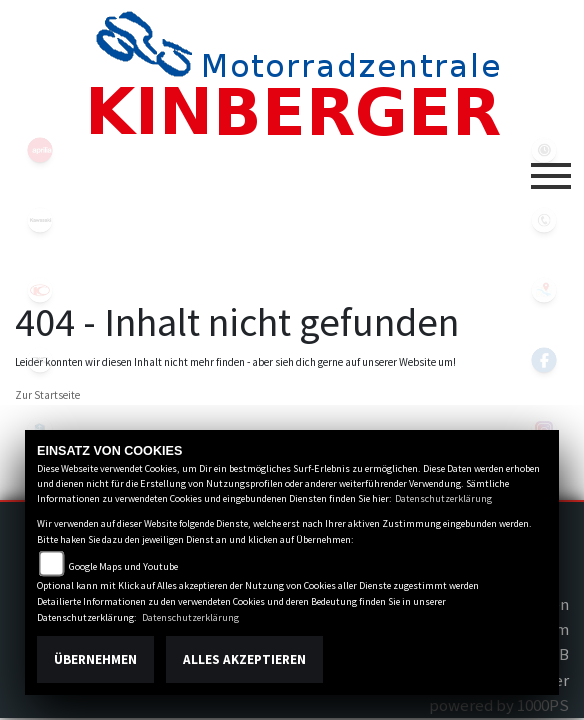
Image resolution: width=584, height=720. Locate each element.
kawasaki (40, 220)
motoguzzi (40, 360)
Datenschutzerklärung (443, 498)
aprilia (40, 150)
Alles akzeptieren (244, 659)
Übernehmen (95, 659)
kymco (40, 290)
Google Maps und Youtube (123, 566)
